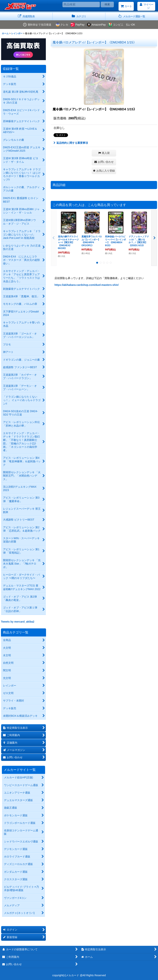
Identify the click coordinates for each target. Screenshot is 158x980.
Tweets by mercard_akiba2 (18, 622)
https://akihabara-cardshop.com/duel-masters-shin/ (87, 285)
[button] (132, 16)
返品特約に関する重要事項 (71, 143)
